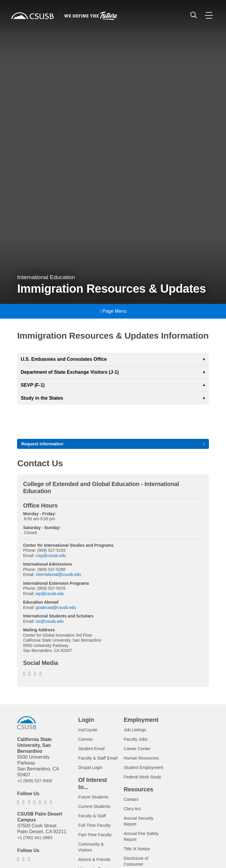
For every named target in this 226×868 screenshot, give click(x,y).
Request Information (44, 444)
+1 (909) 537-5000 (36, 782)
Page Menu (113, 311)
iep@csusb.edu (50, 594)
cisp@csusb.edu (51, 556)
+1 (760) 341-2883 (36, 839)
